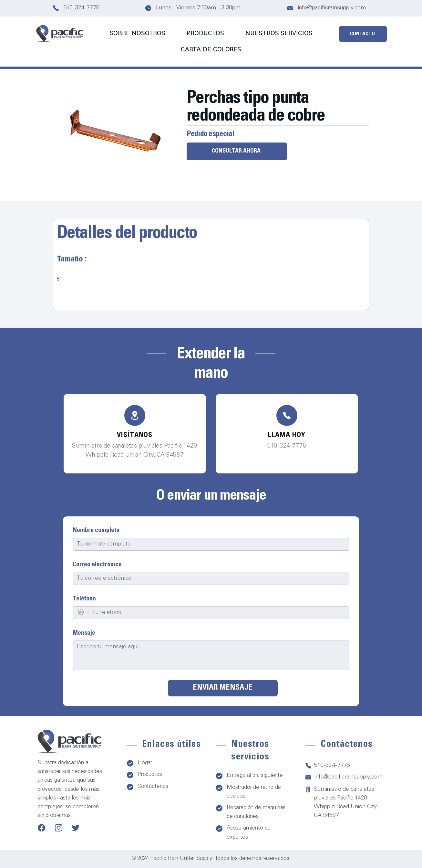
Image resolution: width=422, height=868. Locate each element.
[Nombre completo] (209, 544)
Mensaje (84, 633)
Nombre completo (96, 531)
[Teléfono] (135, 415)
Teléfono (84, 599)
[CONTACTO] (363, 34)
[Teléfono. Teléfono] (218, 613)
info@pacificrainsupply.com (332, 8)
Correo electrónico (97, 565)
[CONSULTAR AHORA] (237, 151)
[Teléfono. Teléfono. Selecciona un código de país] (84, 613)
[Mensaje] (211, 655)
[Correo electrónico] (209, 578)
